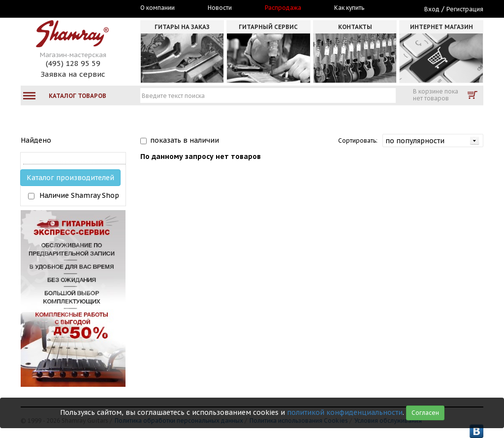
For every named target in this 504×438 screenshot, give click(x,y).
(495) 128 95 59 (73, 63)
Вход (432, 9)
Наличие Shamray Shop (79, 195)
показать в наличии (185, 140)
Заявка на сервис (73, 74)
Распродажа (283, 8)
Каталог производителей (70, 178)
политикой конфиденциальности (345, 412)
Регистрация (465, 9)
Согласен (425, 413)
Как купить (349, 8)
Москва (66, 8)
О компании (157, 8)
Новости (220, 8)
